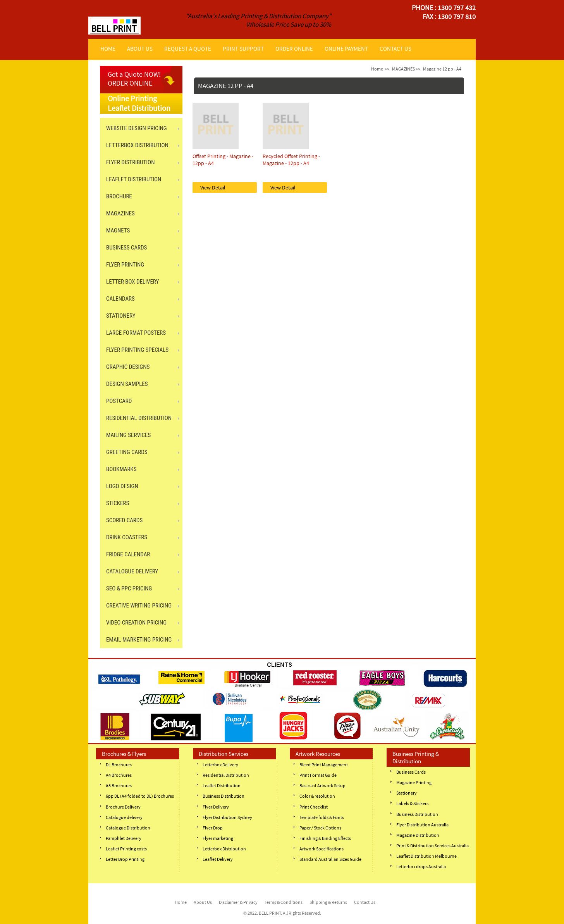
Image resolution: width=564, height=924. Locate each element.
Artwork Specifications (322, 849)
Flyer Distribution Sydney (227, 817)
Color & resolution (317, 796)
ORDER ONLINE (294, 49)
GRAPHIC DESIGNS (128, 367)
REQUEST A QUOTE (188, 49)
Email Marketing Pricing (139, 640)
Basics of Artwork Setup (322, 785)
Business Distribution (224, 796)
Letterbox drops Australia (421, 866)
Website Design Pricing (137, 128)
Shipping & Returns (328, 902)
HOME (108, 49)
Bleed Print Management (324, 765)
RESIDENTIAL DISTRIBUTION (139, 418)
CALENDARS (120, 299)
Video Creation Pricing (136, 623)
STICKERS (118, 503)
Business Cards (411, 772)
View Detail (213, 188)
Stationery (407, 793)
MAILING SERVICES (128, 435)
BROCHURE (119, 196)
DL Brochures (119, 765)
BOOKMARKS (121, 469)
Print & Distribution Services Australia (432, 846)
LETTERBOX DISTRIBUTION (137, 145)
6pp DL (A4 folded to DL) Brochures (140, 796)
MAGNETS (118, 231)
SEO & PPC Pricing (129, 588)
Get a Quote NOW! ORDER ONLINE (134, 79)
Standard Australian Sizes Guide (330, 859)
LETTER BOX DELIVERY (132, 282)
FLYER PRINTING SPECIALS (137, 350)
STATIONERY (121, 316)
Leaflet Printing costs (126, 849)
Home (377, 69)
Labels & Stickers (412, 803)
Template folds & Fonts (322, 817)
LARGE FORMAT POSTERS (136, 333)
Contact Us (365, 902)
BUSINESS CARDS (126, 248)
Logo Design (122, 486)
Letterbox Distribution (224, 849)
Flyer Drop (213, 828)
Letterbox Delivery (220, 765)
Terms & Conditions (284, 902)
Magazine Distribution (418, 835)
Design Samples (127, 384)
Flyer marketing (218, 838)
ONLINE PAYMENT (346, 49)
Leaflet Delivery (218, 859)
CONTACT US (395, 49)
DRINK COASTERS (127, 537)
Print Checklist (314, 807)
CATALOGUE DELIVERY (132, 571)
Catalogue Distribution (128, 828)
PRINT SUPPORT (243, 49)
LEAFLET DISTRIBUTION (134, 179)
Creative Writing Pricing (139, 606)
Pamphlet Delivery (124, 838)
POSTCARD (119, 401)
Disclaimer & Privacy (238, 902)
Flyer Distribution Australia (422, 825)
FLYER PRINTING (125, 265)
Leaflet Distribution (222, 785)
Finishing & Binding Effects (325, 838)
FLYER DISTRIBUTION (130, 162)
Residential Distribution (226, 775)
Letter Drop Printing (125, 859)
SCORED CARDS (124, 520)
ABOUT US (140, 49)
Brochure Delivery (123, 807)
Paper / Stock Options (320, 828)
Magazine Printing (414, 782)
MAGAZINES (120, 213)
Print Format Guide (318, 775)
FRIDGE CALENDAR (128, 554)
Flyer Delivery (216, 807)
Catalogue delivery (124, 817)
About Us (203, 902)
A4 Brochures (119, 775)
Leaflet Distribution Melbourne (426, 856)
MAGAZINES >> (406, 69)
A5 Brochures (119, 785)
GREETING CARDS (127, 452)
